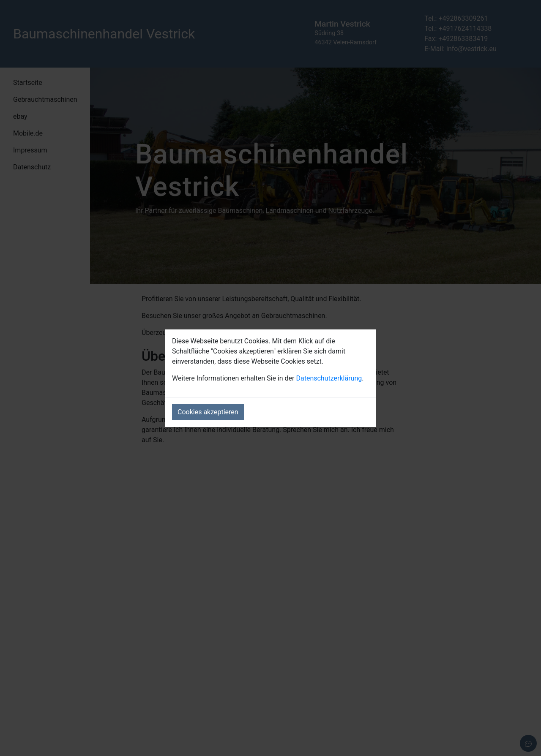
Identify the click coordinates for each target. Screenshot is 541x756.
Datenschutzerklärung (329, 378)
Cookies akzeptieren (208, 412)
